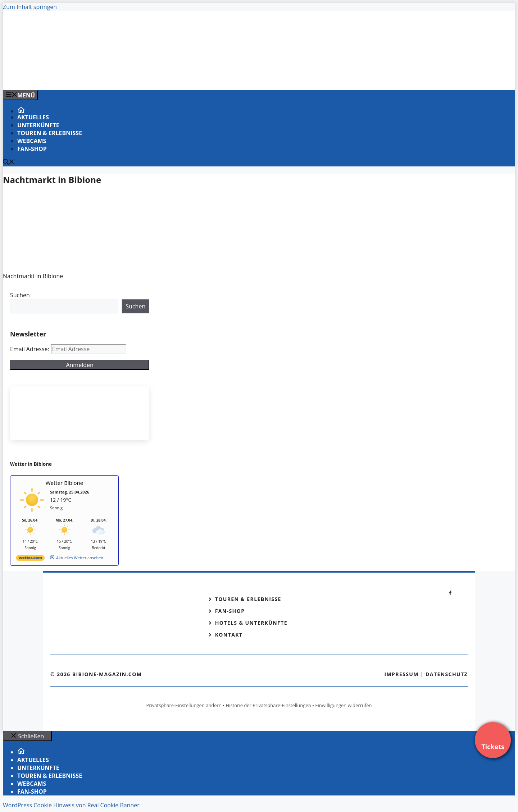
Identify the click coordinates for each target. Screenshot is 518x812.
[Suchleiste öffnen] (9, 162)
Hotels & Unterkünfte (251, 623)
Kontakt (229, 635)
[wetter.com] (30, 559)
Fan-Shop (32, 149)
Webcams (32, 141)
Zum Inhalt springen (30, 7)
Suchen (20, 295)
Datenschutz (447, 674)
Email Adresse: (30, 349)
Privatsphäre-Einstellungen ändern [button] (184, 705)
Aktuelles (33, 117)
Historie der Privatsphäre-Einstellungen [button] (269, 705)
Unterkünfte (38, 125)
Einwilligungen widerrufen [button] (343, 705)
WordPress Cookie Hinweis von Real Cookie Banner (71, 805)
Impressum (401, 674)
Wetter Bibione (65, 483)
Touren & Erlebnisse (50, 133)
